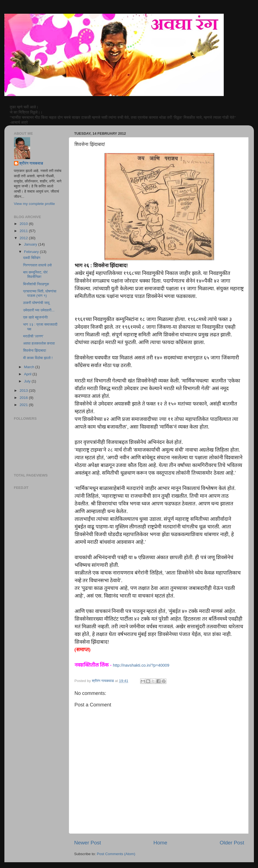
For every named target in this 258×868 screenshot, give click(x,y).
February (32, 252)
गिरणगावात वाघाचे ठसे (37, 265)
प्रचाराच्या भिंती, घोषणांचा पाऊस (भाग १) (40, 293)
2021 (24, 405)
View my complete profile (35, 204)
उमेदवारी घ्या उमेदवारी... (39, 310)
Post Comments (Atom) (116, 854)
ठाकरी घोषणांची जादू (36, 303)
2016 (24, 398)
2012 (24, 238)
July (28, 381)
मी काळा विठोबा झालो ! (38, 358)
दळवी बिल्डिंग (32, 258)
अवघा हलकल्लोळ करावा (39, 343)
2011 (24, 231)
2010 (24, 224)
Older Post (232, 843)
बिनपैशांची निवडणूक (36, 284)
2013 (24, 391)
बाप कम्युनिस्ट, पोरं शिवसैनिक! (35, 274)
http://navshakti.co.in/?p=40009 (141, 665)
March (30, 367)
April (28, 374)
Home (160, 843)
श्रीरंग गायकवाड (31, 163)
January (31, 244)
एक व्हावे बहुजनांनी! (36, 317)
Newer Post (88, 843)
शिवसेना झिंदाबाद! (35, 350)
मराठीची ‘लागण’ (33, 336)
